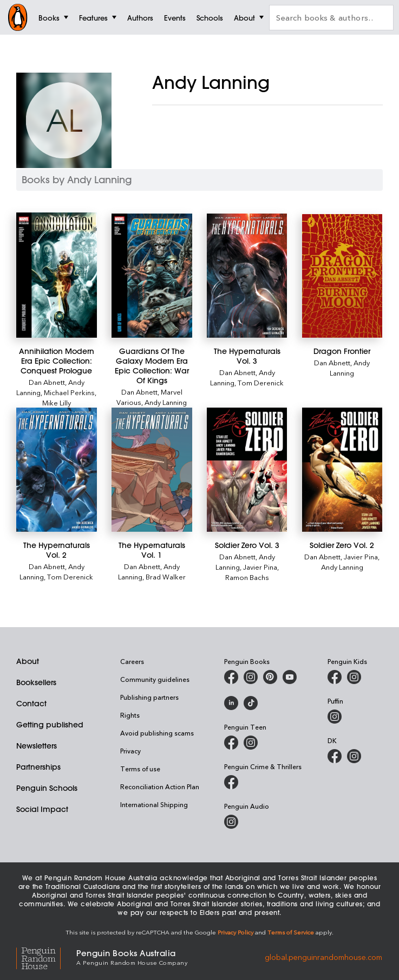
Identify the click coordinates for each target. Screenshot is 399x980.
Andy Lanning (166, 402)
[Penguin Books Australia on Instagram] (251, 677)
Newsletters (37, 746)
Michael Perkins (69, 392)
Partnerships (38, 767)
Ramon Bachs (247, 577)
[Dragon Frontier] (342, 276)
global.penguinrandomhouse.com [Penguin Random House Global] (323, 956)
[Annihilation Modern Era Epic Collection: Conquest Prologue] (57, 275)
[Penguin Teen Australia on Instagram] (251, 743)
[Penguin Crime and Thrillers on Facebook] (231, 782)
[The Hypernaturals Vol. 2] (57, 470)
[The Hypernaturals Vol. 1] (152, 470)
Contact (31, 704)
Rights (130, 715)
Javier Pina (260, 567)
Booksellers (36, 682)
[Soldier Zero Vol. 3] (247, 470)
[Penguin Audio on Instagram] (231, 822)
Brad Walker (166, 576)
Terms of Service (291, 932)
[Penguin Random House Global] (46, 956)
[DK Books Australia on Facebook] (335, 756)
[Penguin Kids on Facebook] (335, 677)
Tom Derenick (261, 382)
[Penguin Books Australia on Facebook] (231, 677)
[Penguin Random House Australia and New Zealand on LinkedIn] (231, 703)
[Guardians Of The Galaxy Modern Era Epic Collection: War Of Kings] (152, 276)
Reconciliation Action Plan (160, 786)
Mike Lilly (57, 402)
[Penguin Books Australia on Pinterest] (270, 677)
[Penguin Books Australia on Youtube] (290, 677)
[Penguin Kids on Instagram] (354, 677)
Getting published (50, 725)
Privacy (130, 751)
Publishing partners (149, 697)
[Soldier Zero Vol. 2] (342, 470)
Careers (132, 661)
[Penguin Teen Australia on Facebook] (231, 743)
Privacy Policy (236, 932)
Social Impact (42, 809)
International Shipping (154, 804)
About (28, 661)
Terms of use (140, 769)
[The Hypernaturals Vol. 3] (247, 276)
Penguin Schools (47, 788)
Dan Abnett (47, 382)
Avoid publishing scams (157, 733)
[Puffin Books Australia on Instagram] (335, 717)
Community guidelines (155, 679)
